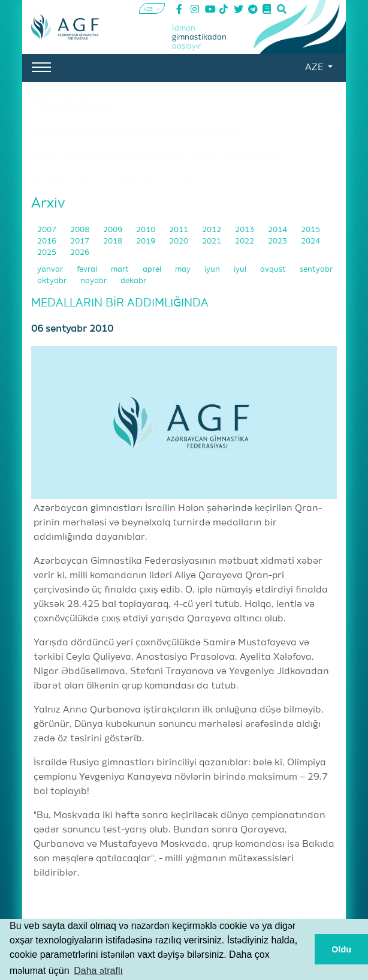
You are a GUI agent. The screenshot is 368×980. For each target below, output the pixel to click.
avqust (274, 270)
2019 (147, 241)
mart (121, 270)
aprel (153, 270)
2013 (245, 230)
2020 (180, 241)
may (184, 270)
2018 (114, 241)
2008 (81, 230)
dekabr (133, 281)
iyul (241, 270)
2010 (147, 230)
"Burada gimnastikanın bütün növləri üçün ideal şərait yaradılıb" (138, 133)
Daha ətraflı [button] (98, 971)
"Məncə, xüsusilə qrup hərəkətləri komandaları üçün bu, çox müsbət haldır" (156, 158)
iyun (213, 270)
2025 (48, 253)
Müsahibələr (73, 105)
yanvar (51, 270)
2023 (278, 241)
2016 (48, 241)
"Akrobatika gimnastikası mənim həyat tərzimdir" (114, 184)
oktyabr (53, 281)
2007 (48, 230)
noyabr (94, 281)
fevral (88, 270)
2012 (212, 230)
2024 (310, 241)
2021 (212, 241)
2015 (310, 230)
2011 (180, 230)
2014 (278, 230)
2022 (245, 241)
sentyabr (316, 270)
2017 (81, 241)
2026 (80, 253)
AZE (315, 68)
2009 (114, 230)
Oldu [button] (341, 949)
